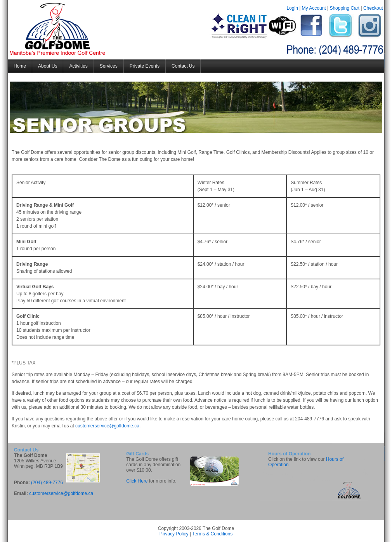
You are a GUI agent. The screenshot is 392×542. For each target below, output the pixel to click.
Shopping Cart (344, 8)
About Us (48, 66)
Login (292, 8)
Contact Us (183, 66)
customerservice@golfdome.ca (107, 426)
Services (109, 66)
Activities (78, 66)
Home (20, 66)
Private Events (145, 66)
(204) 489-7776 (47, 483)
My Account (314, 8)
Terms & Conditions (212, 534)
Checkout (373, 8)
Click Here (137, 481)
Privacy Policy (174, 534)
